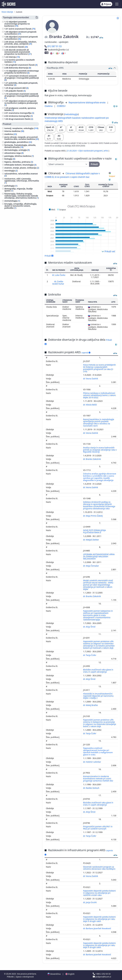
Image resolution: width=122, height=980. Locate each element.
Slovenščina (54, 974)
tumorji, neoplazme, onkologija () (21, 128)
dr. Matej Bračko (91, 705)
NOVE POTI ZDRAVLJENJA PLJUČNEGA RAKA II (94, 531)
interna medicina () (14, 131)
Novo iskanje (7, 12)
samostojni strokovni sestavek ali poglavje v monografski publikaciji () (22, 78)
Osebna (49, 106)
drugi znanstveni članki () (21, 119)
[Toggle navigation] (117, 4)
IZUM (9, 974)
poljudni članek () (17, 91)
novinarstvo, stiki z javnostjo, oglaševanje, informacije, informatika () (22, 181)
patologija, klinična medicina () (19, 156)
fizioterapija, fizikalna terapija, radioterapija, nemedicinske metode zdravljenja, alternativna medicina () (21, 196)
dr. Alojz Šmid (89, 626)
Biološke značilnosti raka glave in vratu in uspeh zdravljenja (98, 670)
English (70, 974)
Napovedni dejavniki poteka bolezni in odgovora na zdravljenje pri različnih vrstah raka (99, 893)
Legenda (86, 352)
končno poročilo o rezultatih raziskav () (20, 61)
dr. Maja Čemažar (91, 565)
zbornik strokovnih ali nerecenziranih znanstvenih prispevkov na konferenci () (18, 52)
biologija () (10, 159)
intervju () (14, 57)
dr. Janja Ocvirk (90, 902)
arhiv (106, 151)
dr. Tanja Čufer (90, 655)
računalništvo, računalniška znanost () (21, 175)
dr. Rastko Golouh (91, 788)
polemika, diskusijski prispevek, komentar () (21, 84)
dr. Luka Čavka (59, 275)
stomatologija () (12, 201)
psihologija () (11, 186)
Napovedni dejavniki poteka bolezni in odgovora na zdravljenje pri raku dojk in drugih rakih (99, 919)
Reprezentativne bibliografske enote (87, 102)
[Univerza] (68, 164)
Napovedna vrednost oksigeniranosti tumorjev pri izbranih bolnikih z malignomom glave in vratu (98, 751)
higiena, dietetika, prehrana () (19, 162)
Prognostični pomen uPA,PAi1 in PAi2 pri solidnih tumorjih (98, 827)
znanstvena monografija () (21, 113)
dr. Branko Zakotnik (92, 459)
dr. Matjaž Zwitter (91, 539)
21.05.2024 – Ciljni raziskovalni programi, (85, 151)
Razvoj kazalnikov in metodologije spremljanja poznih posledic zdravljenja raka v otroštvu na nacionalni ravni (99, 422)
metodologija (71, 114)
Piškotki (11, 976)
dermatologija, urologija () (17, 150)
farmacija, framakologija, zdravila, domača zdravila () (20, 146)
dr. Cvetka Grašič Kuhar (58, 282)
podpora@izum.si (102, 976)
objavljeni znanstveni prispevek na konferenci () (21, 38)
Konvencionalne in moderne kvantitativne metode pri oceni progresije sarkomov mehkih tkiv (98, 778)
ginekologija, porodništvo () (18, 142)
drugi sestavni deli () (19, 88)
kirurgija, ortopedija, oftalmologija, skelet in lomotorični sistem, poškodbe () (21, 206)
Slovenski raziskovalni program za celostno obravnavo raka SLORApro (99, 868)
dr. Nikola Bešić (90, 404)
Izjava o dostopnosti (25, 976)
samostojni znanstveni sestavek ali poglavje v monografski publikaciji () (22, 96)
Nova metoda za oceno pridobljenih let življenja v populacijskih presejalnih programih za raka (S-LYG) (99, 368)
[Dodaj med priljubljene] (118, 18)
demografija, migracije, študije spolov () (18, 190)
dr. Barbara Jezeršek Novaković (97, 928)
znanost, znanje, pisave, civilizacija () (22, 168)
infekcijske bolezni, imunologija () (20, 165)
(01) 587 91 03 (53, 46)
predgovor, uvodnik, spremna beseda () (20, 109)
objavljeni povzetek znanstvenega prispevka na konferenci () (17, 24)
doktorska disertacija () (20, 68)
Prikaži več (108, 251)
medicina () (11, 134)
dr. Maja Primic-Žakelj (93, 515)
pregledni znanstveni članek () (23, 65)
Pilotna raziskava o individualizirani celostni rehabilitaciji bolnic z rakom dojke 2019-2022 (99, 395)
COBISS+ (61, 106)
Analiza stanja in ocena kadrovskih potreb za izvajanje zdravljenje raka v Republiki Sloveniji (100, 449)
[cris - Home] (9, 4)
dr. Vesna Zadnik (91, 378)
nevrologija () (11, 171)
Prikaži (49, 256)
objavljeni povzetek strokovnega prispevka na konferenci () (21, 72)
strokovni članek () (18, 47)
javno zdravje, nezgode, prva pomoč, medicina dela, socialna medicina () (22, 138)
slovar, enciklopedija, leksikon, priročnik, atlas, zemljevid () (20, 43)
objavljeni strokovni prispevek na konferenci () (20, 33)
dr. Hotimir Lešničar (92, 762)
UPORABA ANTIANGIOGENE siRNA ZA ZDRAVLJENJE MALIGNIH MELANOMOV (99, 556)
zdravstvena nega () (14, 153)
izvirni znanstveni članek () (22, 29)
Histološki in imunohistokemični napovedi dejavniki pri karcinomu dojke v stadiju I (98, 696)
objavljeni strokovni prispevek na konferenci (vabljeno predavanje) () (21, 103)
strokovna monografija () (21, 116)
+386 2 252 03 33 (102, 974)
